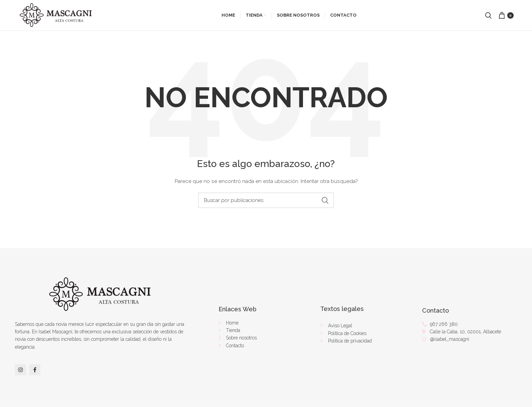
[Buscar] (266, 200)
